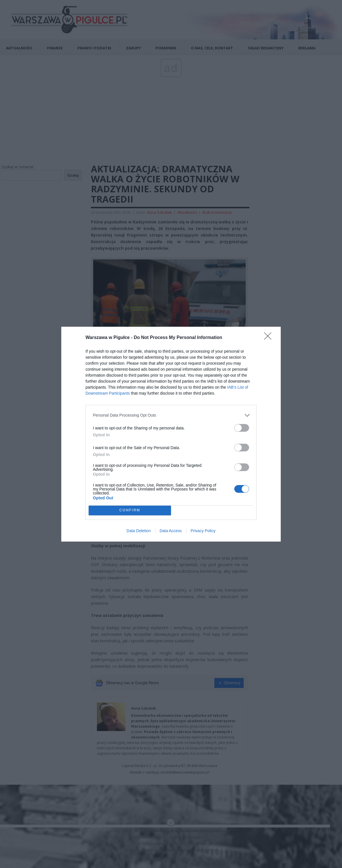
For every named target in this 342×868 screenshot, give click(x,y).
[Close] (270, 338)
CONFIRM (130, 510)
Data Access (171, 531)
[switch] (242, 428)
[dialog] (171, 434)
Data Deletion (139, 531)
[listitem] (171, 415)
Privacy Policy (203, 531)
